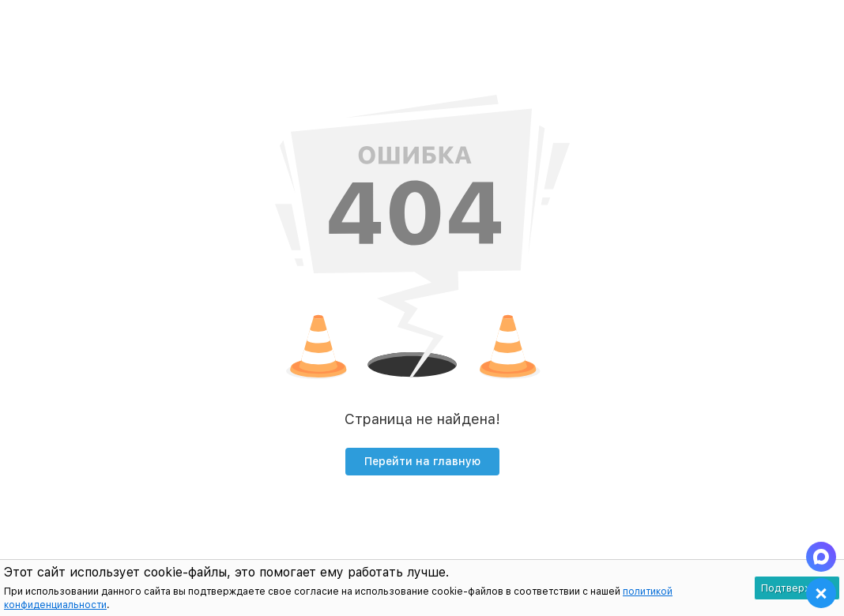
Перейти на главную (422, 461)
